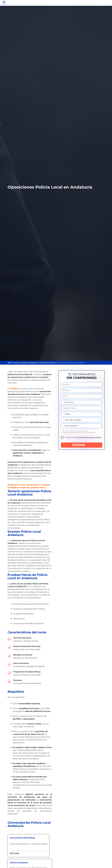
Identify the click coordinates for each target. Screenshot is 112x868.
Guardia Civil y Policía (47, 363)
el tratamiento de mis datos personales (90, 437)
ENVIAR (82, 445)
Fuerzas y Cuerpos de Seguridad (25, 363)
